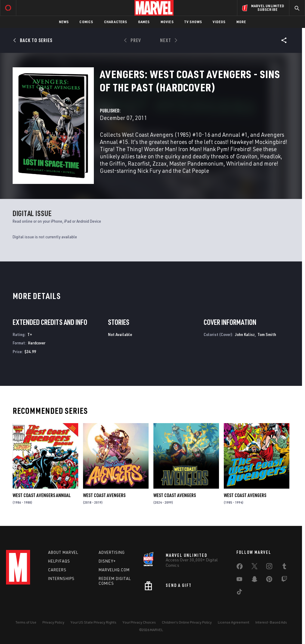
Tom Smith (267, 334)
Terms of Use (26, 622)
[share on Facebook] (240, 568)
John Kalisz (245, 334)
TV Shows (193, 22)
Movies (167, 22)
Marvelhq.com (114, 570)
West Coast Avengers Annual (42, 495)
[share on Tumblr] (284, 567)
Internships (61, 578)
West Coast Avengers (104, 495)
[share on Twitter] (254, 567)
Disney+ (107, 561)
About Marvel (63, 552)
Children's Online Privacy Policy (187, 622)
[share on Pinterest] (269, 580)
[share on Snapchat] (254, 580)
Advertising (112, 552)
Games (144, 22)
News (64, 22)
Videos (219, 22)
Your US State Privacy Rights (93, 622)
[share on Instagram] (269, 567)
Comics (86, 22)
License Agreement (234, 622)
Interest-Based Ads (271, 622)
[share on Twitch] (284, 580)
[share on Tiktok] (239, 593)
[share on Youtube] (239, 580)
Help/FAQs (59, 561)
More (241, 22)
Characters (116, 22)
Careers (57, 570)
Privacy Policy (53, 622)
